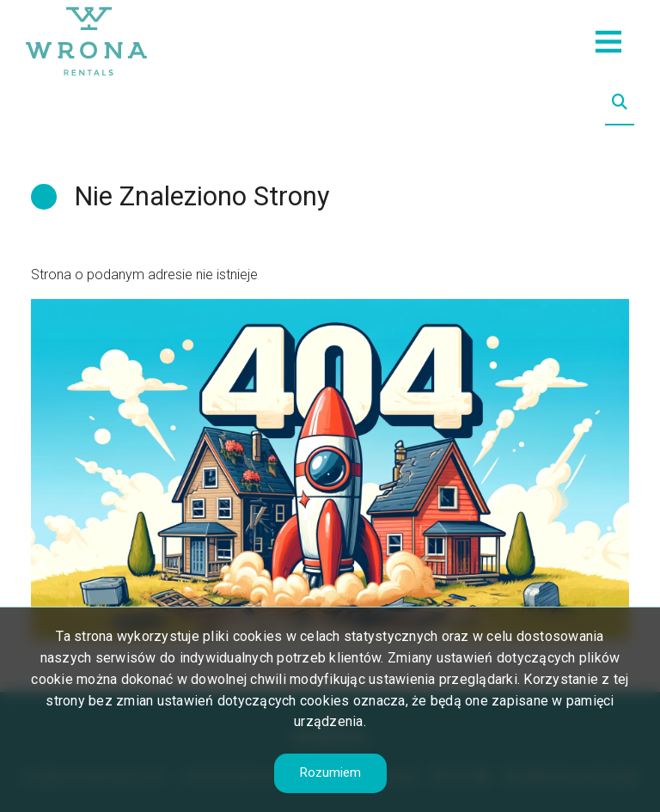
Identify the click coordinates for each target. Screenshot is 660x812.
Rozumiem (330, 772)
